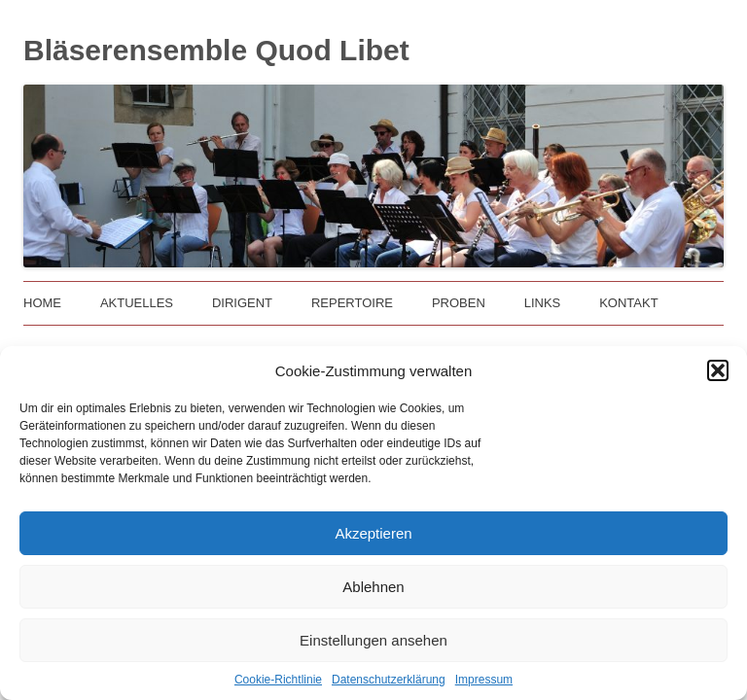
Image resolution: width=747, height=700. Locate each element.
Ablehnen (373, 587)
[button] (718, 370)
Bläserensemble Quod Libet (216, 50)
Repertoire (352, 303)
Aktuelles (137, 303)
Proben (459, 303)
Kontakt (628, 303)
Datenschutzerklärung (389, 680)
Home (42, 303)
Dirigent (242, 303)
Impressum (484, 680)
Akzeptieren (373, 533)
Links (543, 303)
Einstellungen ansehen (373, 640)
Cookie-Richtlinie (278, 680)
